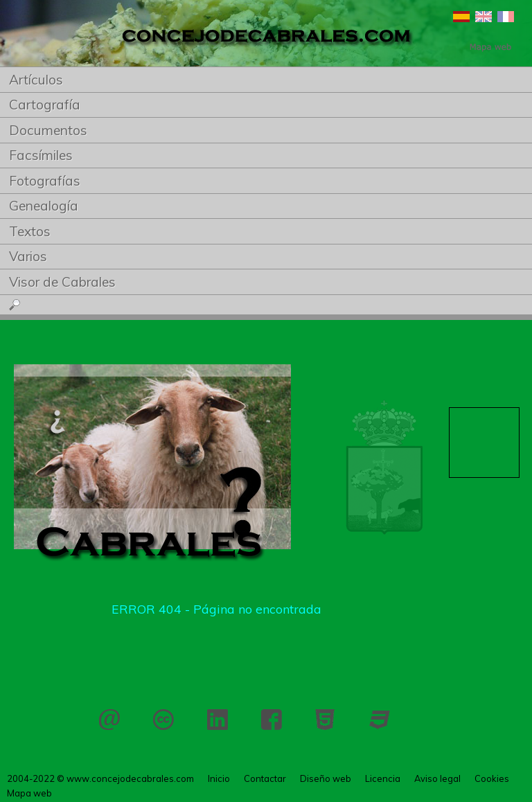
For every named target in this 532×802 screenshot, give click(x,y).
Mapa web (29, 793)
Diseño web (326, 778)
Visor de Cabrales (62, 282)
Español (461, 17)
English (484, 17)
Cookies (492, 778)
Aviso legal (437, 778)
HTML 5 (326, 720)
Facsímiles (41, 155)
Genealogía (44, 206)
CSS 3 (380, 720)
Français (506, 17)
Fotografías (45, 181)
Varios (28, 256)
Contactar (109, 720)
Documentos (48, 130)
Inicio (219, 778)
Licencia (163, 720)
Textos (30, 231)
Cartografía (45, 105)
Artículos (36, 80)
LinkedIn (218, 720)
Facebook (272, 720)
